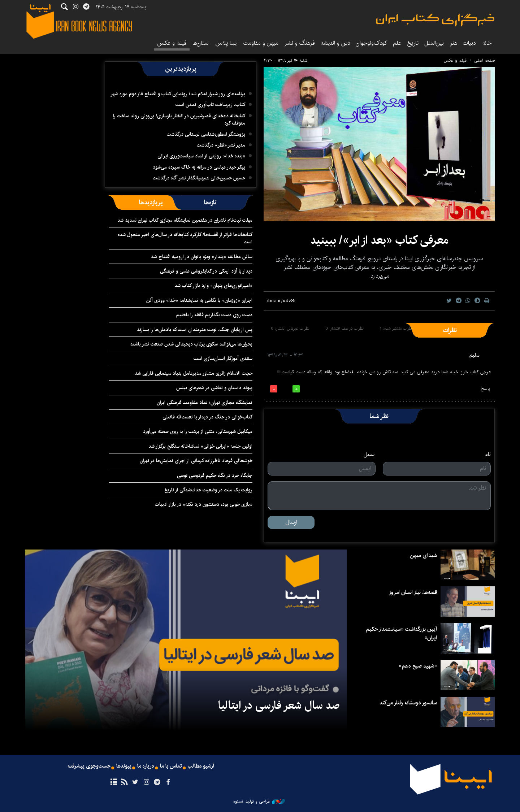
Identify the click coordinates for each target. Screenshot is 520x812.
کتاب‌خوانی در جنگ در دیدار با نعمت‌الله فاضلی (207, 417)
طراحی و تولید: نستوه (259, 802)
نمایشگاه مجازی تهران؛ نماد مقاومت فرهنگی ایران (205, 403)
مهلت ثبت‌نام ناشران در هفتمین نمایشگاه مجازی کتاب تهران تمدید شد (185, 220)
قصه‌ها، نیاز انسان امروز (411, 592)
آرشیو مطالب (203, 767)
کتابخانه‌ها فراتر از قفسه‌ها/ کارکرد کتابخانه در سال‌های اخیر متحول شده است (185, 238)
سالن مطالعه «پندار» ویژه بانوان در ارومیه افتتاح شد (202, 257)
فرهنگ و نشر (300, 43)
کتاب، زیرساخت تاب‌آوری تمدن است (210, 105)
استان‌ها (201, 43)
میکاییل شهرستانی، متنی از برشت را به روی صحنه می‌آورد (198, 431)
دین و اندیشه (335, 43)
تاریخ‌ (413, 43)
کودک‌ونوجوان (371, 43)
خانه (487, 43)
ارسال (291, 522)
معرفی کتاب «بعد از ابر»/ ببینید (379, 240)
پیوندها (123, 767)
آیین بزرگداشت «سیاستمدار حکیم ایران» (400, 633)
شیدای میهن (423, 555)
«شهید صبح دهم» (416, 666)
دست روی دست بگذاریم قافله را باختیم (214, 315)
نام (488, 455)
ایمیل (370, 455)
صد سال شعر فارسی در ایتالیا (279, 705)
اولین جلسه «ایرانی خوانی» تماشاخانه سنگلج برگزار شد (200, 446)
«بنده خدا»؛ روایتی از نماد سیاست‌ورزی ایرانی (201, 156)
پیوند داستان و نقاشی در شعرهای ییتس (214, 388)
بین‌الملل (434, 43)
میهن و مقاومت (261, 43)
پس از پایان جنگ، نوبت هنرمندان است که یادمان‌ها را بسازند (195, 330)
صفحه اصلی (484, 60)
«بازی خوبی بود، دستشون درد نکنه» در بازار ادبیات (204, 504)
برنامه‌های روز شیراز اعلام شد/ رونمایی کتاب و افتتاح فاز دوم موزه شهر (178, 94)
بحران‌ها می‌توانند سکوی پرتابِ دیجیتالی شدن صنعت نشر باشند (191, 344)
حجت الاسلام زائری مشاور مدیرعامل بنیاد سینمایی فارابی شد (194, 373)
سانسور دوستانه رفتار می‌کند (407, 703)
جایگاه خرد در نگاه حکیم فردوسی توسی (215, 476)
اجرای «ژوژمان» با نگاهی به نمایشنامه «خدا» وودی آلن (199, 300)
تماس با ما (172, 767)
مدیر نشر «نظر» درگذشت (221, 145)
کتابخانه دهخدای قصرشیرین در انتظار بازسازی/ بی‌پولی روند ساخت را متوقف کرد (179, 120)
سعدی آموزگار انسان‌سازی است (223, 359)
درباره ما (146, 767)
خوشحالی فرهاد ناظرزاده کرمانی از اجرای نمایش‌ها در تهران (196, 461)
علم (397, 43)
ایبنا (435, 20)
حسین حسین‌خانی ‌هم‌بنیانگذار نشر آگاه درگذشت (199, 178)
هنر (453, 43)
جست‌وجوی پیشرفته (87, 767)
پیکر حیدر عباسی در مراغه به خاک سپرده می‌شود (199, 167)
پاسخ (485, 389)
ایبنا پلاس (226, 43)
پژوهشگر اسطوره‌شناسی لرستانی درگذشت (206, 134)
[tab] (210, 203)
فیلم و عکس (172, 43)
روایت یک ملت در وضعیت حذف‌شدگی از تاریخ (208, 490)
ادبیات (470, 43)
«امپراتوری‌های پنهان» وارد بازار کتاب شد (213, 286)
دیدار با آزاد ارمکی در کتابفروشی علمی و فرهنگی (206, 271)
